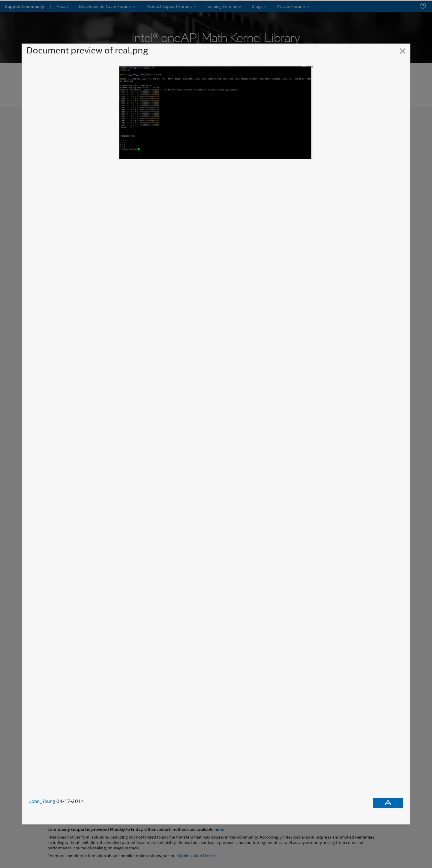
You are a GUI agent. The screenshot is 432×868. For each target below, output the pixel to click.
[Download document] (388, 803)
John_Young (42, 801)
